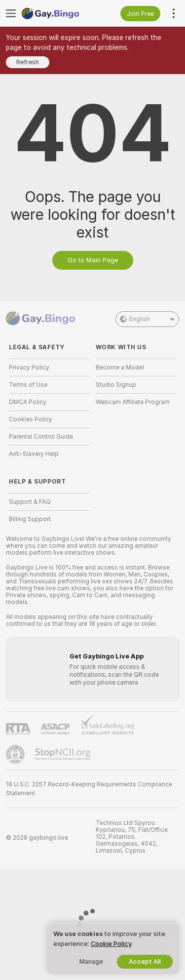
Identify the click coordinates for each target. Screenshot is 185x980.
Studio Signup (116, 385)
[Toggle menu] (11, 13)
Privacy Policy (29, 367)
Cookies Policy (31, 419)
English (147, 319)
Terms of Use (28, 385)
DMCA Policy (28, 402)
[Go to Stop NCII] (64, 754)
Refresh (28, 62)
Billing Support (30, 519)
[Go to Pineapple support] (16, 754)
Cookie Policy (111, 944)
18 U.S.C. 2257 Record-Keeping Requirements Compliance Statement (89, 789)
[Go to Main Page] (57, 13)
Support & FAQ (30, 502)
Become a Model (120, 367)
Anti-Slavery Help (34, 454)
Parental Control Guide (41, 437)
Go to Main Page (93, 260)
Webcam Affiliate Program (133, 402)
